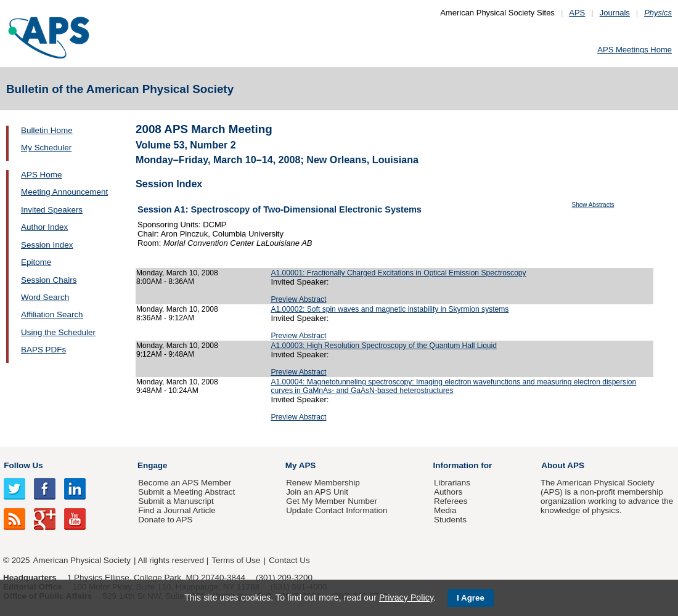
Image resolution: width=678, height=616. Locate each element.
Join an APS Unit (317, 492)
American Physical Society (82, 560)
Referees (451, 501)
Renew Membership (323, 483)
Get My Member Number (332, 501)
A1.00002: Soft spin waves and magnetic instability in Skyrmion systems (390, 309)
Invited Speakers (52, 210)
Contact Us (289, 560)
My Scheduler (46, 148)
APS (577, 13)
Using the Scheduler (58, 332)
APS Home (41, 175)
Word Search (45, 297)
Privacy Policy (406, 598)
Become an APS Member (185, 483)
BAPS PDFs (43, 350)
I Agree (471, 598)
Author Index (44, 227)
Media (445, 510)
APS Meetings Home (635, 50)
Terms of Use (236, 560)
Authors (448, 492)
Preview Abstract (298, 299)
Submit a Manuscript (176, 501)
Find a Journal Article (177, 510)
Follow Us (23, 465)
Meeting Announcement (64, 192)
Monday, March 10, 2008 (177, 273)
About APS (563, 465)
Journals (615, 13)
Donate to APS (165, 520)
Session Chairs (49, 280)
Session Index (47, 245)
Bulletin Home (47, 130)
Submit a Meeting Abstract (186, 492)
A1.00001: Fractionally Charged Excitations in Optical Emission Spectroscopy (398, 273)
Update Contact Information (337, 510)
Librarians (452, 483)
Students (450, 520)
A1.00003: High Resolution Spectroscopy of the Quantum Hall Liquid (384, 346)
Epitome (36, 262)
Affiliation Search (52, 314)
